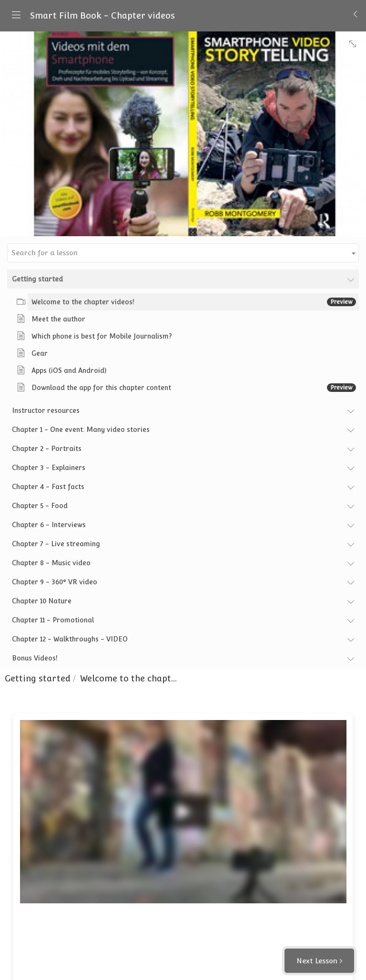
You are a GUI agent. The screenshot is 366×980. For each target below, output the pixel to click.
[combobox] (183, 253)
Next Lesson (317, 961)
